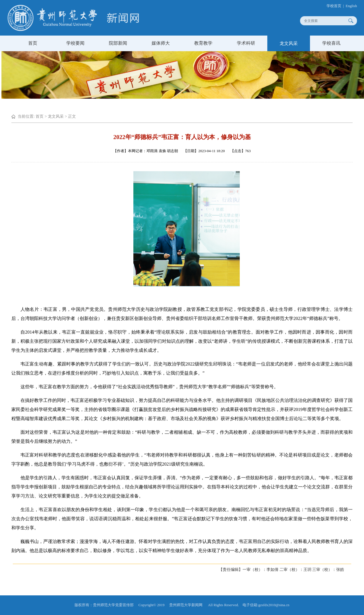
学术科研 (246, 43)
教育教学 (203, 43)
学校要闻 (75, 43)
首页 (33, 43)
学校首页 (337, 6)
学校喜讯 (331, 43)
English (354, 6)
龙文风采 (289, 43)
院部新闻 (118, 43)
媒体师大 (161, 43)
